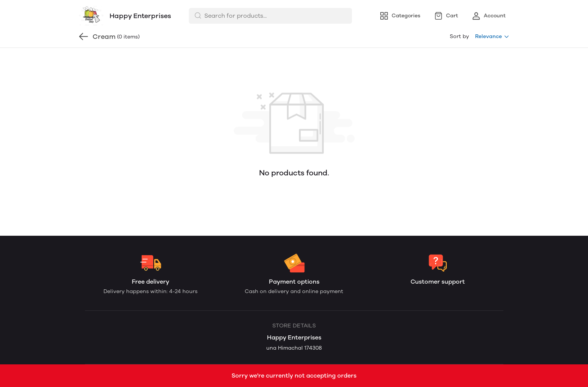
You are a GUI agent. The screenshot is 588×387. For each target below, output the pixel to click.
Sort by (459, 36)
